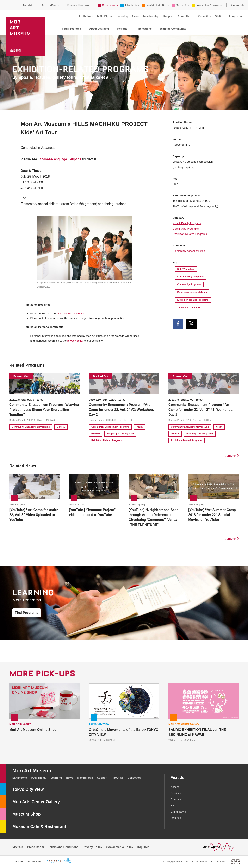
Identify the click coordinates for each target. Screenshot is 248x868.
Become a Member (50, 5)
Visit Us (220, 16)
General (61, 427)
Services (176, 793)
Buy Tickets (28, 5)
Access (175, 787)
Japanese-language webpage (60, 159)
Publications (144, 29)
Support (168, 16)
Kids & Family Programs (187, 223)
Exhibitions (86, 16)
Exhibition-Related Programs (190, 234)
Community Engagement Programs (31, 427)
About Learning (99, 29)
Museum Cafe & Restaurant (209, 5)
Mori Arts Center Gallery (158, 5)
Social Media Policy (120, 847)
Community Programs (186, 229)
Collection (204, 16)
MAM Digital (105, 16)
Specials (176, 799)
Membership (151, 16)
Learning (122, 16)
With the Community (173, 29)
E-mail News (178, 812)
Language (235, 16)
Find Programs (72, 29)
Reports (122, 29)
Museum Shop (183, 5)
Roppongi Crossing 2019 (120, 433)
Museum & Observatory (78, 5)
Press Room (36, 847)
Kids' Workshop (186, 269)
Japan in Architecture (189, 307)
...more (231, 455)
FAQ (173, 805)
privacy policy (75, 341)
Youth (139, 427)
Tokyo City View (132, 5)
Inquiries (176, 818)
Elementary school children (189, 251)
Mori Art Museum (110, 5)
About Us (184, 16)
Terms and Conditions (63, 847)
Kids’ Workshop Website (71, 314)
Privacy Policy (92, 847)
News (136, 16)
